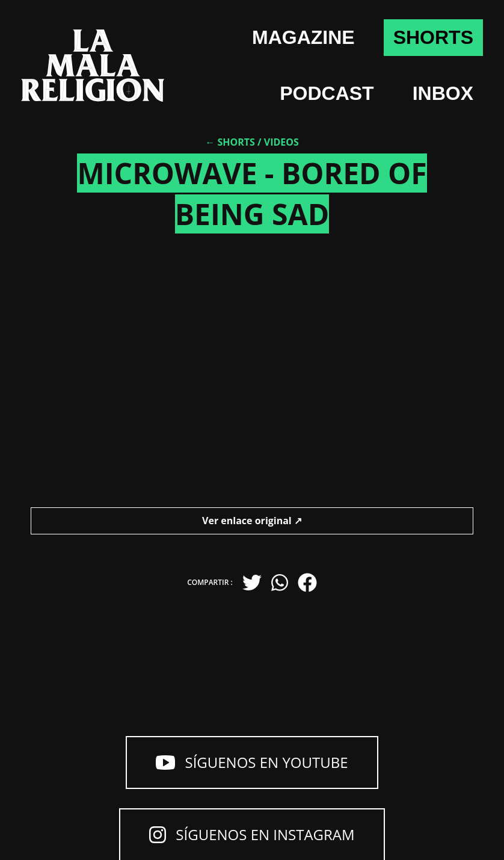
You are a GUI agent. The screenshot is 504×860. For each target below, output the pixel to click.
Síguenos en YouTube (252, 762)
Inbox (443, 93)
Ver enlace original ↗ (252, 521)
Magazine (303, 37)
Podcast (327, 93)
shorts (433, 37)
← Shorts (230, 142)
